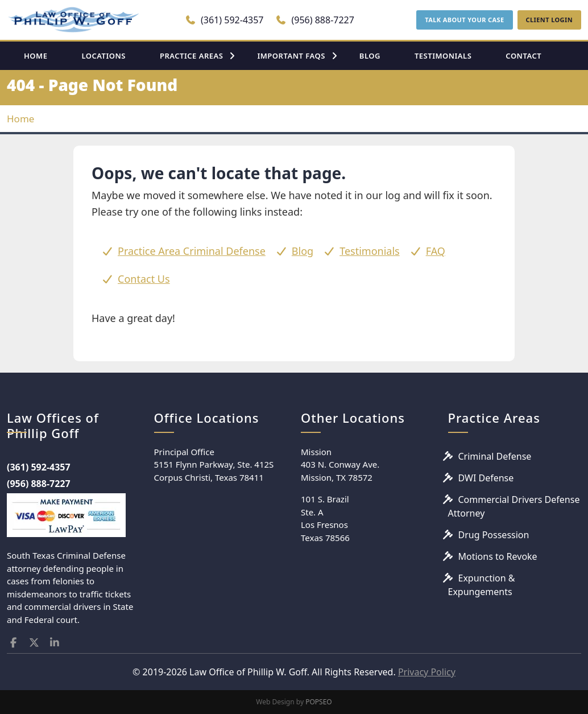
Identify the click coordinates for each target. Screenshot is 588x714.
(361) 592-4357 (224, 20)
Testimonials (370, 251)
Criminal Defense (495, 456)
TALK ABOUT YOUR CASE (464, 20)
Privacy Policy (427, 672)
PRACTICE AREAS (192, 56)
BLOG (370, 56)
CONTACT (523, 56)
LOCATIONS (103, 56)
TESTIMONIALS (443, 56)
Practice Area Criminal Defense (192, 251)
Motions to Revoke (498, 556)
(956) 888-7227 (315, 20)
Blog (303, 251)
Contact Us (144, 279)
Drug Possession (494, 535)
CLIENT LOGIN (549, 20)
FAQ (436, 251)
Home (20, 119)
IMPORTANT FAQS (291, 56)
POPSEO (319, 702)
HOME (36, 56)
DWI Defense (486, 478)
